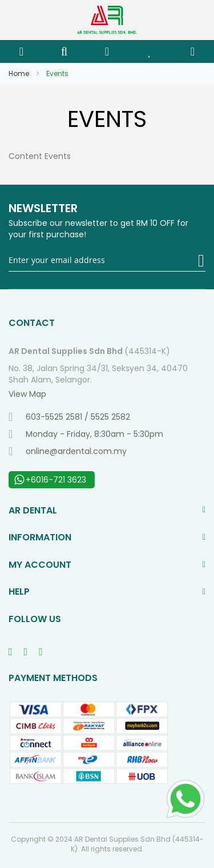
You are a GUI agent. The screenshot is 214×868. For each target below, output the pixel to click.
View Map (27, 394)
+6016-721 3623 (50, 480)
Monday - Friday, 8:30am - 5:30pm (86, 434)
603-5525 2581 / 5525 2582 (69, 417)
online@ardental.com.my (68, 451)
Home (20, 73)
